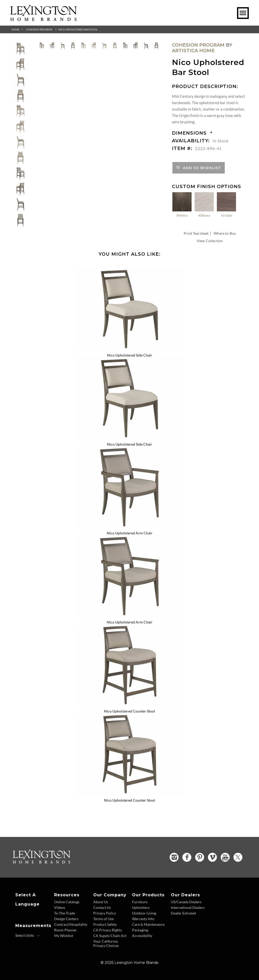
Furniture (140, 902)
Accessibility (142, 936)
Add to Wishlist (201, 168)
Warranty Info (143, 919)
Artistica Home (193, 51)
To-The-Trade (64, 913)
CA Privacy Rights (108, 930)
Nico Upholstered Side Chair (130, 355)
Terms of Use (103, 919)
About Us (101, 902)
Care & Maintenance (148, 924)
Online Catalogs (67, 902)
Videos (60, 907)
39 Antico (182, 204)
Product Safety (105, 924)
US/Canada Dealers (186, 902)
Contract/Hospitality (71, 924)
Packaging (140, 930)
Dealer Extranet (183, 913)
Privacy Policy (105, 913)
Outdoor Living (144, 913)
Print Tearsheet (196, 233)
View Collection (210, 241)
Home (15, 29)
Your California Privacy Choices (106, 943)
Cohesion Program (39, 29)
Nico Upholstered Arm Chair (130, 533)
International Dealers (188, 907)
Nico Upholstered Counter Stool (129, 711)
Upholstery (141, 907)
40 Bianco (204, 204)
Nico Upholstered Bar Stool (78, 29)
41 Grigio (226, 204)
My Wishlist (64, 936)
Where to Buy (225, 233)
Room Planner (66, 930)
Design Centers (66, 919)
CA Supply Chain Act (110, 936)
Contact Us (102, 907)
